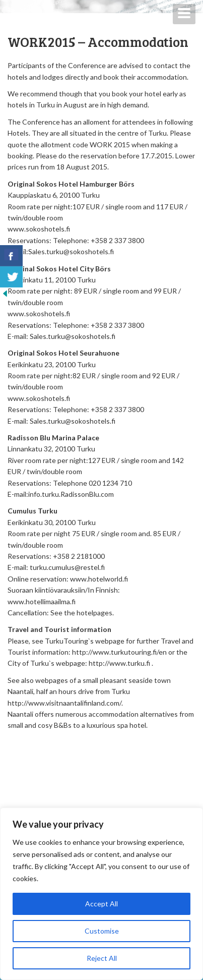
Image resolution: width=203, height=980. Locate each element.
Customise (102, 931)
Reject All (102, 958)
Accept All (101, 904)
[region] (101, 894)
